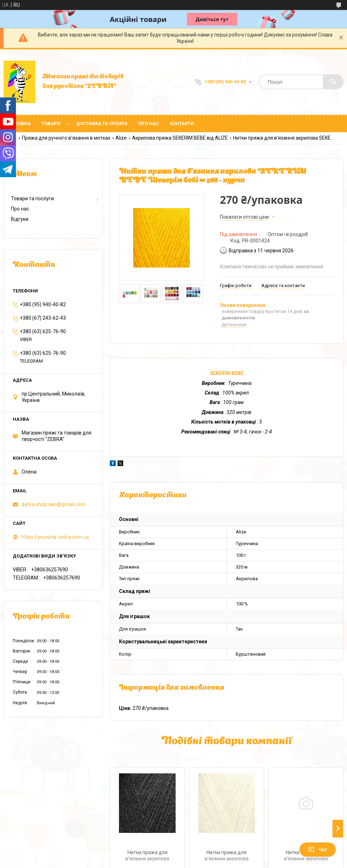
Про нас (149, 124)
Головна (20, 124)
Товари (51, 124)
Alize (121, 138)
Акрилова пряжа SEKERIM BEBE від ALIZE (180, 138)
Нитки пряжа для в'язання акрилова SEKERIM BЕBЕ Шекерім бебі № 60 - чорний (147, 856)
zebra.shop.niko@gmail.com (53, 504)
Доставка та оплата (102, 124)
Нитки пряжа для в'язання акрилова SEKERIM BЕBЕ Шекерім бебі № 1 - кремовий (227, 856)
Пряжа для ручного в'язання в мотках (66, 138)
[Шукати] (333, 82)
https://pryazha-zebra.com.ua (55, 537)
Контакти (182, 124)
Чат (318, 850)
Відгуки (20, 219)
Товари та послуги (32, 198)
